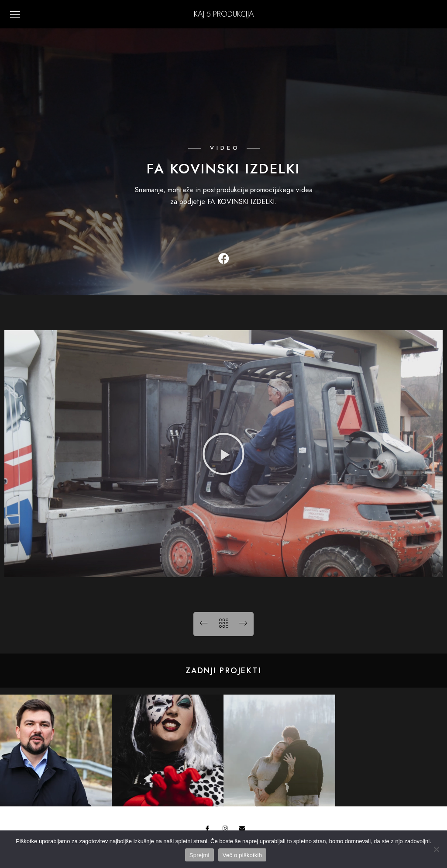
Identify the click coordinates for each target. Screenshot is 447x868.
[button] (223, 454)
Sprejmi (199, 855)
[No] (436, 849)
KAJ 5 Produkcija (224, 14)
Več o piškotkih (242, 855)
